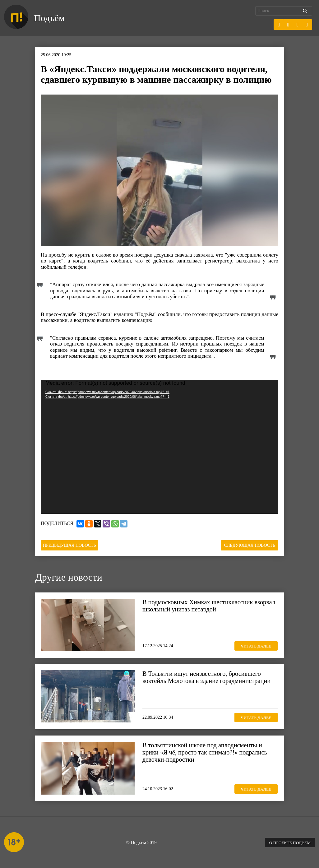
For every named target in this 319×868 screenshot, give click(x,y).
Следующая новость (247, 545)
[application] (159, 447)
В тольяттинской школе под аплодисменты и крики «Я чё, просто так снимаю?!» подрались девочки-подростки (207, 752)
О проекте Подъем (289, 842)
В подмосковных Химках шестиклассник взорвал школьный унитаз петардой (199, 605)
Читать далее (254, 645)
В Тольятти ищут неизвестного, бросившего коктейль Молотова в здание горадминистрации (209, 677)
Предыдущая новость (72, 545)
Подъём (50, 18)
